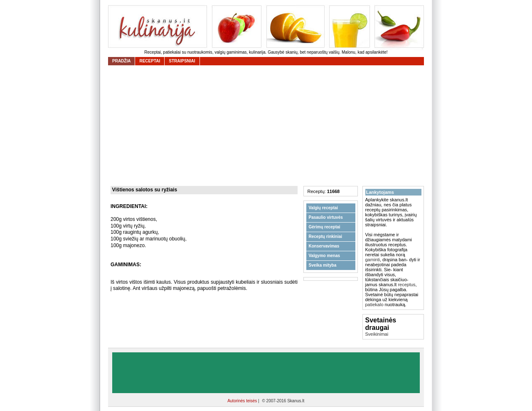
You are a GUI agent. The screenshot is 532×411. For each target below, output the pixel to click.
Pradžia (121, 61)
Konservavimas (324, 246)
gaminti (373, 260)
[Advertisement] (268, 126)
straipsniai (182, 61)
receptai (150, 61)
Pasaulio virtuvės (326, 217)
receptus (406, 285)
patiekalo (374, 305)
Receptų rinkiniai (326, 236)
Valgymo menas (325, 256)
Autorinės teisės (243, 401)
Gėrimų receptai (325, 227)
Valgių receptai (324, 208)
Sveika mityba (323, 265)
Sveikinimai (377, 334)
